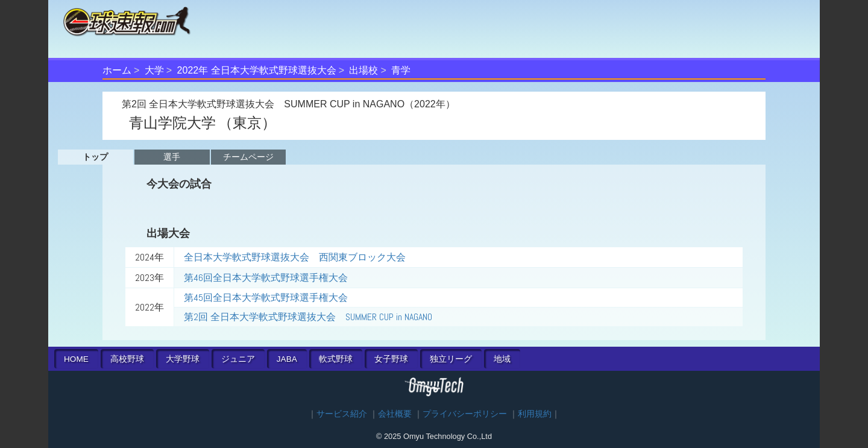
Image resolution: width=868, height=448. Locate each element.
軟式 (336, 359)
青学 (401, 70)
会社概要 (395, 414)
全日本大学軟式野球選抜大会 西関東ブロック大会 (295, 257)
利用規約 (535, 414)
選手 (172, 157)
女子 (391, 359)
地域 (502, 359)
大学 (154, 70)
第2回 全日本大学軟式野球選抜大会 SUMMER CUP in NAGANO (308, 317)
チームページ (248, 157)
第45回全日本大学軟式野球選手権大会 (266, 298)
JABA (287, 359)
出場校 (363, 70)
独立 (451, 359)
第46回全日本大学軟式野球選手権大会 (266, 278)
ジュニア (238, 359)
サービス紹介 (342, 414)
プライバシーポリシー (465, 414)
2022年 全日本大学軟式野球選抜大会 (257, 70)
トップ (95, 157)
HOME (76, 359)
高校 (127, 359)
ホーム (117, 70)
